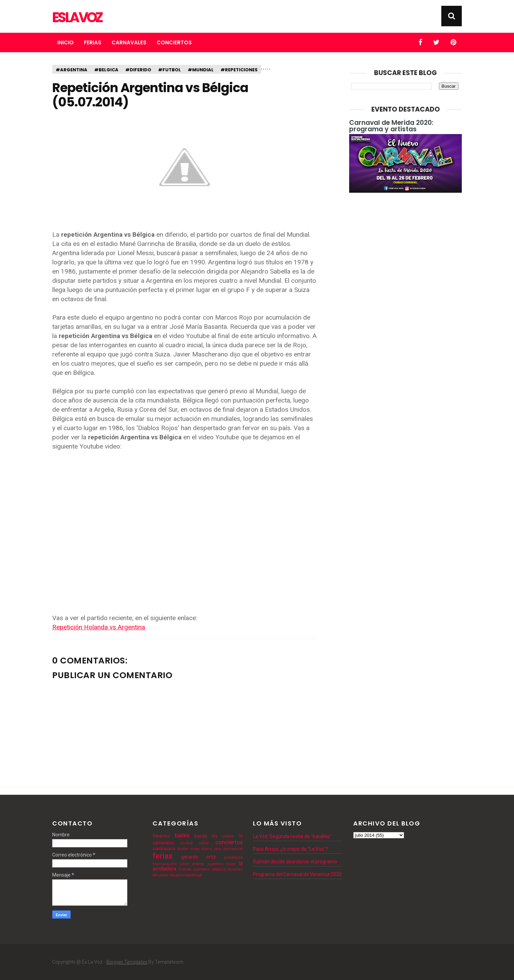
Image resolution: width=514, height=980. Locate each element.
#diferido (138, 70)
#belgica (106, 70)
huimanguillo (165, 864)
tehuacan (161, 875)
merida (185, 869)
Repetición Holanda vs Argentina (99, 627)
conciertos (229, 842)
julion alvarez (192, 864)
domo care (211, 849)
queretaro (202, 869)
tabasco (219, 869)
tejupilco (177, 875)
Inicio (66, 42)
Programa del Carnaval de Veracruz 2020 (297, 874)
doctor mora (188, 849)
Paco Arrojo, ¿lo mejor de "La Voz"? (290, 849)
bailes (182, 835)
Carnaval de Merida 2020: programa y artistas (391, 126)
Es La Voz (77, 17)
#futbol (169, 70)
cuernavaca (164, 849)
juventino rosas (222, 864)
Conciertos (174, 42)
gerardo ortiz (199, 857)
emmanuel (233, 849)
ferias (162, 856)
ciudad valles (195, 843)
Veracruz (161, 836)
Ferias (93, 42)
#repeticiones (239, 70)
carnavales (163, 843)
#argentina (72, 70)
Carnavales (129, 42)
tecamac (235, 869)
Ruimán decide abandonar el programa (295, 862)
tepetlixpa (194, 875)
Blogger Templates (127, 962)
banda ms (206, 836)
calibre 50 (232, 836)
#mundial (201, 70)
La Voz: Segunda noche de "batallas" (292, 836)
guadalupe (233, 857)
